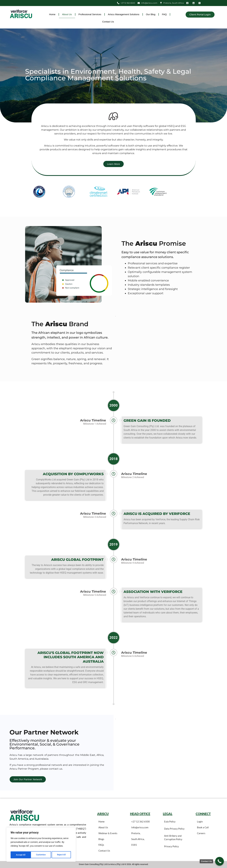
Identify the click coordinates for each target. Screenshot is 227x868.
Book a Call (203, 827)
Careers (201, 833)
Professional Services (90, 14)
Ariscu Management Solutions (124, 14)
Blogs (101, 839)
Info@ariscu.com (140, 827)
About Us (67, 14)
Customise (21, 855)
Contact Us (108, 22)
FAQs (101, 845)
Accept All (62, 855)
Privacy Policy (171, 846)
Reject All (41, 855)
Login (200, 821)
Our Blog (151, 14)
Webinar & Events (108, 833)
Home (52, 14)
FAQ (164, 14)
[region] (41, 845)
